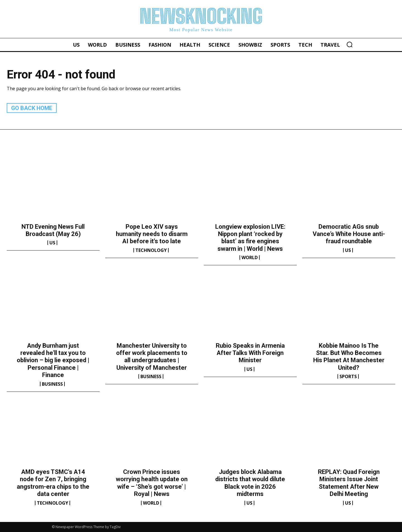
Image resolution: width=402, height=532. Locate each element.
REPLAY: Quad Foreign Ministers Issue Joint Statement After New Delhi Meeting (349, 483)
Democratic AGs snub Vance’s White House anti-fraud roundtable (349, 234)
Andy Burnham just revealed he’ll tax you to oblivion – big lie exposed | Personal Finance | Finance (53, 360)
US (52, 243)
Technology (151, 250)
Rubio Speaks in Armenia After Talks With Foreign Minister (250, 353)
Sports (348, 376)
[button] (350, 44)
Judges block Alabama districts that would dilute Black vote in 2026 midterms (250, 483)
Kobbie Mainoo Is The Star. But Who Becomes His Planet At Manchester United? (349, 357)
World (250, 257)
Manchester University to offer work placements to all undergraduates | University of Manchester (152, 357)
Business (52, 384)
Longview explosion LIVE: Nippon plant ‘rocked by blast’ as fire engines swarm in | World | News (250, 238)
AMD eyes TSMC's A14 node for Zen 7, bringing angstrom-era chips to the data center (53, 483)
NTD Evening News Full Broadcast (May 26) (53, 230)
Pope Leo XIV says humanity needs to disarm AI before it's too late (152, 234)
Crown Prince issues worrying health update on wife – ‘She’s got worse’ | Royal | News (152, 483)
